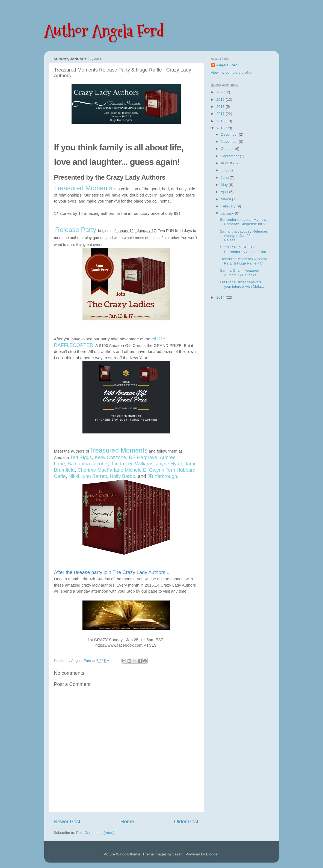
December (230, 134)
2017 (221, 114)
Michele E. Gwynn (145, 470)
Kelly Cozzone (110, 457)
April (225, 192)
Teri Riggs (81, 457)
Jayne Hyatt (169, 464)
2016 (221, 121)
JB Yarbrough (162, 476)
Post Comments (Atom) (95, 833)
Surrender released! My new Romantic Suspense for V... (244, 222)
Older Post (186, 821)
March (226, 199)
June (225, 178)
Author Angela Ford (104, 31)
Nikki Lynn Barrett (88, 476)
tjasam (178, 854)
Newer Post (67, 821)
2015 (221, 128)
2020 (221, 92)
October (228, 149)
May (225, 185)
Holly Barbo (122, 476)
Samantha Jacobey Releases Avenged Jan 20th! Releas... (244, 236)
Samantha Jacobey (89, 464)
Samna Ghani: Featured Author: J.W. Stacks (239, 273)
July (225, 170)
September (230, 156)
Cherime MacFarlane (100, 470)
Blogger (212, 854)
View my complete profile (231, 72)
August (227, 163)
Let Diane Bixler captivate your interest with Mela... (242, 284)
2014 (221, 297)
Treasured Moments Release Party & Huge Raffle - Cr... (244, 261)
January (228, 213)
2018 (221, 107)
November (230, 142)
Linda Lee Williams (133, 464)
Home (127, 821)
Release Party (76, 230)
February (229, 206)
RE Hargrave (143, 457)
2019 (221, 99)
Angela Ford (227, 65)
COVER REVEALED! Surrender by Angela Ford (243, 249)
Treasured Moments (83, 188)
